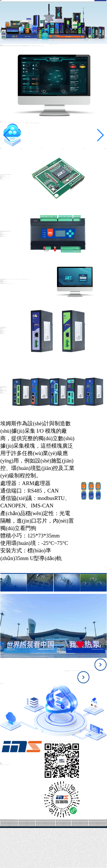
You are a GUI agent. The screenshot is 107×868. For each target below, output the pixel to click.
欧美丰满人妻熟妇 (80, 824)
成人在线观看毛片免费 (71, 868)
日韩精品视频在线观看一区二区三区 (84, 868)
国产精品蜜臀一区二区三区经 (97, 868)
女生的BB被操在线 (80, 822)
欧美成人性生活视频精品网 (98, 822)
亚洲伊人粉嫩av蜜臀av (29, 868)
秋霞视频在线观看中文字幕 (64, 825)
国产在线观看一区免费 (26, 868)
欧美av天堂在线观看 (38, 868)
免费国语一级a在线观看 (20, 868)
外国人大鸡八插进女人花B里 (9, 822)
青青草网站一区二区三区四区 (35, 868)
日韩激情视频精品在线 (48, 868)
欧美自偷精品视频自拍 (46, 824)
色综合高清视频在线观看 (90, 868)
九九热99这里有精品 (87, 868)
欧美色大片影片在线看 (93, 868)
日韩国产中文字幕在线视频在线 (42, 868)
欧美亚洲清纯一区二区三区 (4, 868)
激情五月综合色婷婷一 (17, 868)
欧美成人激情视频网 (80, 868)
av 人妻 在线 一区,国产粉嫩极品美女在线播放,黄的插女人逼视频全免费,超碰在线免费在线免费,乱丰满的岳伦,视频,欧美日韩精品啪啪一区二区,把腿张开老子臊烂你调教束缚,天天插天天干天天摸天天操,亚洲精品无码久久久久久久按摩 (98, 821)
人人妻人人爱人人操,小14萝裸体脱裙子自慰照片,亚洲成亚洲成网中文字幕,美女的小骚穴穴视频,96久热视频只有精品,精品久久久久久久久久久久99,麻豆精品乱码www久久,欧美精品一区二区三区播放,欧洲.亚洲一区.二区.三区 (80, 821)
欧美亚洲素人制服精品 (64, 824)
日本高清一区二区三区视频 (60, 868)
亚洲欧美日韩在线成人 (27, 825)
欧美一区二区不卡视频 (32, 868)
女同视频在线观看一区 (27, 824)
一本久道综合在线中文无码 (64, 822)
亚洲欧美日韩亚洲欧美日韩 (14, 868)
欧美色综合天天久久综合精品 (8, 868)
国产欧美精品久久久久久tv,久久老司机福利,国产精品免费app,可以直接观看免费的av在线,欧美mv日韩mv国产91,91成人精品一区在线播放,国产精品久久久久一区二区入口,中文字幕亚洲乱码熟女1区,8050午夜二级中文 (64, 821)
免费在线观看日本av (11, 868)
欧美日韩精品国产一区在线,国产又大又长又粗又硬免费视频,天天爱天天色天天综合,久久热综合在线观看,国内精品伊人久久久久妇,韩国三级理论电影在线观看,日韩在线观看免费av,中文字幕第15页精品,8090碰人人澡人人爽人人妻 (27, 821)
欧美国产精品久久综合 (105, 868)
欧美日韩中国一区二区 (51, 868)
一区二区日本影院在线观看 (68, 868)
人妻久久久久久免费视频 (46, 825)
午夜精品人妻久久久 (77, 868)
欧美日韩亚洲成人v (54, 868)
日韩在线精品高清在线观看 (9, 825)
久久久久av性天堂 (102, 868)
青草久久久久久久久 (80, 825)
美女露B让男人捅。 (100, 868)
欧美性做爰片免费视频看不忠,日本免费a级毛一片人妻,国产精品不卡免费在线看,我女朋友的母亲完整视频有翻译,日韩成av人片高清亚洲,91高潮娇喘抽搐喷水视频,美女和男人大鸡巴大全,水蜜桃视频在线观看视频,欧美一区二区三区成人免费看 (15, 827)
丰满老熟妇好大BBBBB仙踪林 (74, 868)
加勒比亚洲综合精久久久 (46, 822)
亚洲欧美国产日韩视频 (23, 868)
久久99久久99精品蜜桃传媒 (27, 822)
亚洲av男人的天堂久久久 (57, 868)
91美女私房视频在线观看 (98, 824)
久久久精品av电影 (98, 825)
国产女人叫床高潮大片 (45, 868)
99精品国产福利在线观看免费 (64, 868)
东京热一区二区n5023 (10, 824)
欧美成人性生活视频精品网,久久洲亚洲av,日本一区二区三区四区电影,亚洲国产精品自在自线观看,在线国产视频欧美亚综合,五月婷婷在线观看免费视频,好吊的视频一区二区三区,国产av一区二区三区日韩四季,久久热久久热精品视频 (9, 821)
